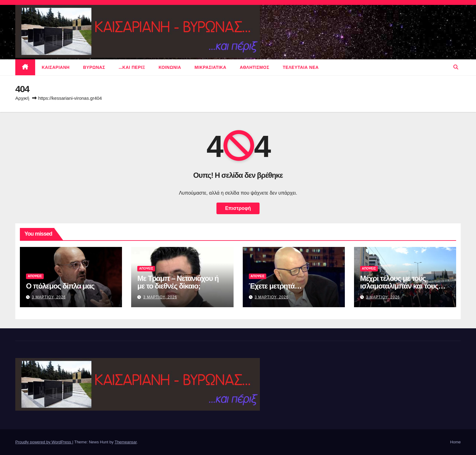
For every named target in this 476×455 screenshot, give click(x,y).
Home (455, 442)
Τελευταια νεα (301, 67)
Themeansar (126, 442)
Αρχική (22, 98)
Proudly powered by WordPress (44, 442)
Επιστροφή (238, 208)
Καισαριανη (56, 67)
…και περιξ (132, 67)
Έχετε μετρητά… (275, 286)
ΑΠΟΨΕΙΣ (35, 276)
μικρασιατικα (210, 67)
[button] (456, 67)
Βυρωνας (94, 67)
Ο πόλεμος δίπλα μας (60, 286)
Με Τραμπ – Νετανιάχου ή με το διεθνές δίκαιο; (178, 282)
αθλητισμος (255, 67)
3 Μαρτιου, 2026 (49, 297)
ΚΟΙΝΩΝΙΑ (170, 67)
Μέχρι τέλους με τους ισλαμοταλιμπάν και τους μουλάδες (399, 286)
